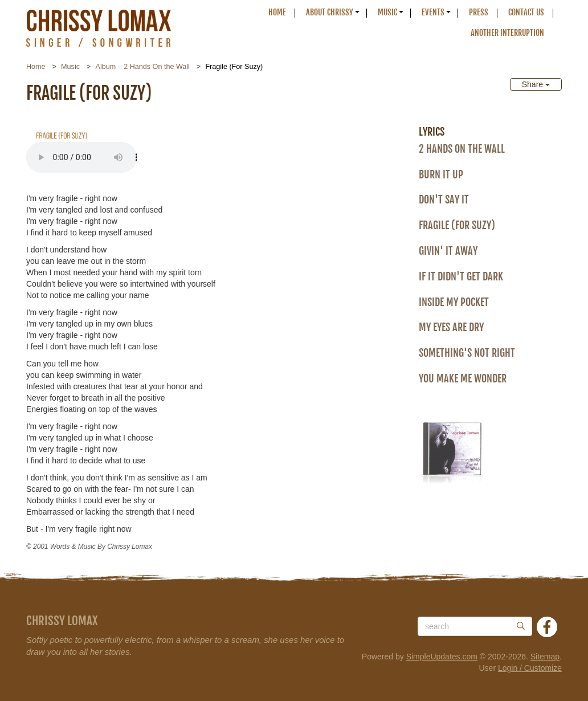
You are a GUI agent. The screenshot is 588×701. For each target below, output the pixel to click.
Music (387, 12)
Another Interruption (507, 33)
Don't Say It (444, 199)
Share (536, 84)
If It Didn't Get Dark (461, 276)
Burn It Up (441, 174)
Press (479, 12)
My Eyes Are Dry (451, 327)
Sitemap (545, 657)
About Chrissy (330, 12)
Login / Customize (530, 668)
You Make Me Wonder (463, 378)
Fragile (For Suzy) (457, 225)
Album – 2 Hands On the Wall (142, 67)
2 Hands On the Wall (462, 149)
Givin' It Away (448, 251)
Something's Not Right (467, 353)
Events (433, 12)
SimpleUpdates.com (442, 657)
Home (277, 12)
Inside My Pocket (454, 302)
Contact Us (526, 12)
